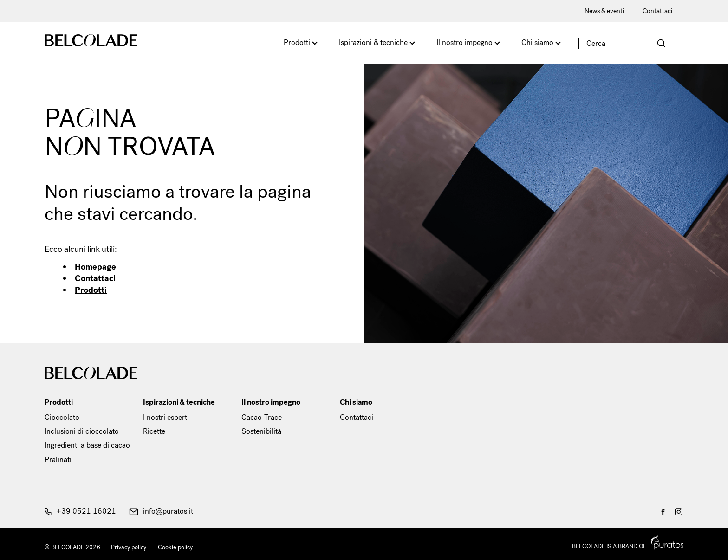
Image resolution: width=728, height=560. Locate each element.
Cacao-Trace (262, 417)
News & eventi (604, 11)
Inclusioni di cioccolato (82, 431)
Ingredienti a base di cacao (87, 445)
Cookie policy (175, 547)
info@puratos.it (161, 511)
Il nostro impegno (465, 42)
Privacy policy (129, 547)
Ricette (154, 431)
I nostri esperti (166, 417)
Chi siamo (537, 42)
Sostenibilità (261, 431)
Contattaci (657, 11)
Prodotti (297, 42)
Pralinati (58, 460)
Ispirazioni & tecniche (373, 42)
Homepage (95, 267)
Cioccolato (62, 417)
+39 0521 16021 (80, 511)
